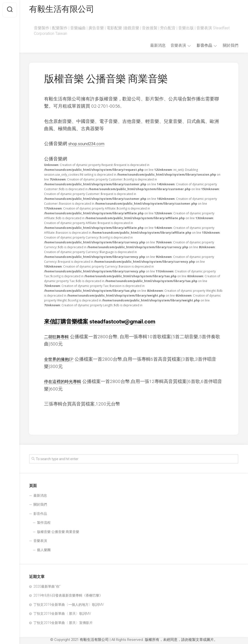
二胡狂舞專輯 (58, 338)
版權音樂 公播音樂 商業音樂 (58, 533)
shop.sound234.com (89, 145)
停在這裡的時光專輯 (65, 383)
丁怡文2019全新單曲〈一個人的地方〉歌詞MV (69, 606)
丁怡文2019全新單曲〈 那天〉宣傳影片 (63, 624)
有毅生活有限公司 (63, 10)
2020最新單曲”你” (47, 588)
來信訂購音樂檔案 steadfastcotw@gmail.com (103, 323)
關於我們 (231, 47)
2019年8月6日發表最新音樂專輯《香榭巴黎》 (68, 597)
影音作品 (204, 47)
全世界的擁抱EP (61, 360)
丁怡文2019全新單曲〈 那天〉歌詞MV (62, 615)
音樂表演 (178, 47)
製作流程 (44, 524)
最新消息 (158, 47)
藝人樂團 (44, 551)
